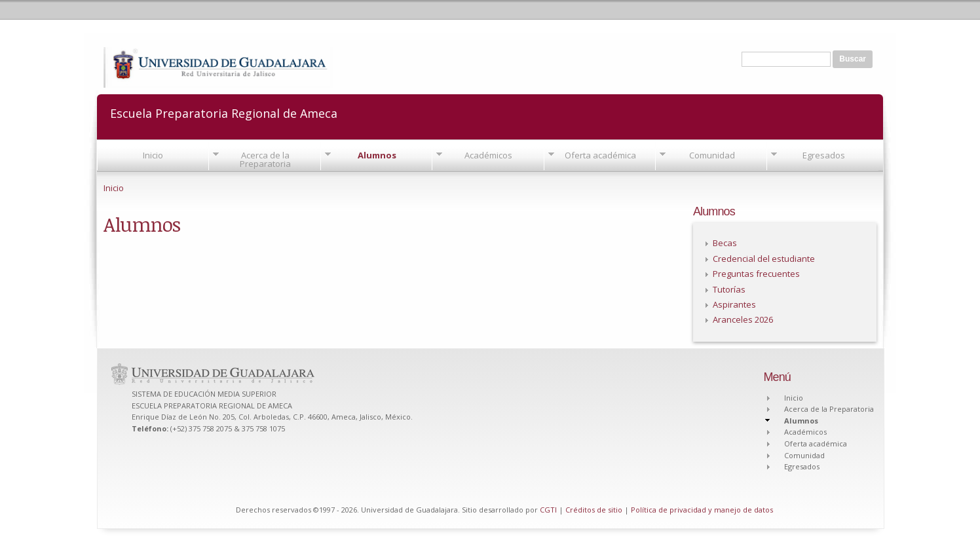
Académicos (488, 155)
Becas (725, 243)
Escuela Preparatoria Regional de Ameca (224, 112)
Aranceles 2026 (743, 319)
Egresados (824, 155)
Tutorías (729, 289)
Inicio (153, 155)
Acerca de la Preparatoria (265, 159)
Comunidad (712, 155)
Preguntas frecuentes (756, 274)
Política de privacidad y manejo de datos (702, 510)
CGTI (548, 510)
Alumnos (377, 155)
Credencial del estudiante (764, 259)
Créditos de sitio (594, 510)
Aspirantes (734, 304)
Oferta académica (600, 155)
